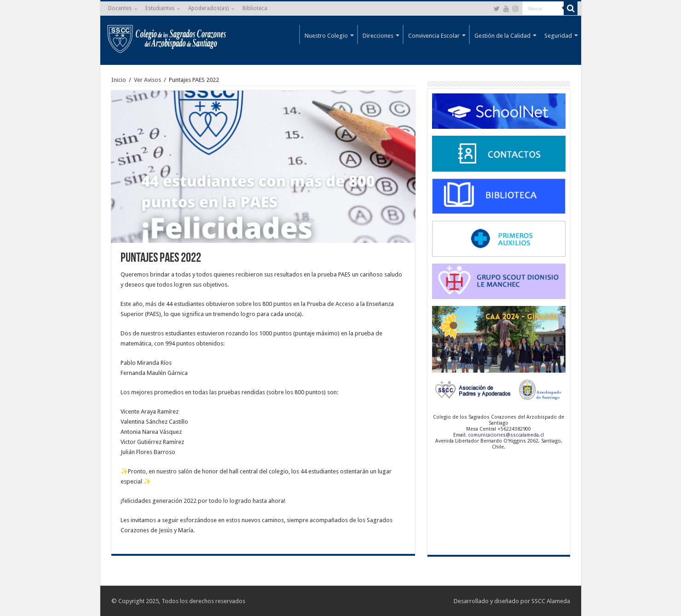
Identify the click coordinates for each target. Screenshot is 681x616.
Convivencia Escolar (434, 36)
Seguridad (558, 36)
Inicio (119, 80)
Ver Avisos (147, 80)
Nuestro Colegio (326, 36)
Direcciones (378, 36)
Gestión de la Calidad (502, 36)
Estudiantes (160, 8)
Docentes (120, 8)
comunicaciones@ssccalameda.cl (506, 435)
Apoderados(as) (208, 8)
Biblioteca (255, 8)
